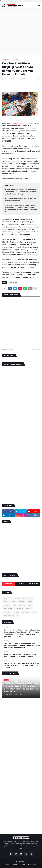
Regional (22, 602)
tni (18, 616)
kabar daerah (13, 59)
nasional (6, 612)
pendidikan (26, 612)
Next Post (35, 350)
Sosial (30, 602)
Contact (23, 865)
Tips (15, 605)
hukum (30, 605)
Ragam (13, 602)
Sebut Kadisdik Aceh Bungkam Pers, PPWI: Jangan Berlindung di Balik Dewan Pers (20, 655)
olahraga (16, 612)
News (24, 598)
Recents (21, 584)
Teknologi (7, 605)
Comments (34, 584)
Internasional (15, 598)
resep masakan (9, 616)
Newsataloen (24, 861)
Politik (5, 602)
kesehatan (19, 609)
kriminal (29, 609)
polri (34, 612)
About (15, 865)
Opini (31, 598)
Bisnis (6, 598)
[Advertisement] (21, 32)
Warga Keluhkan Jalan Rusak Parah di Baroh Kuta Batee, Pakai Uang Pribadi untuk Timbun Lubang (22, 192)
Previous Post (8, 350)
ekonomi (22, 605)
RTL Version (32, 865)
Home (4, 59)
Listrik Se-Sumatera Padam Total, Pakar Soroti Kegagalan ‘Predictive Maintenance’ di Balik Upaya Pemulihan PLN (21, 209)
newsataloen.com (19, 123)
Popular (9, 584)
